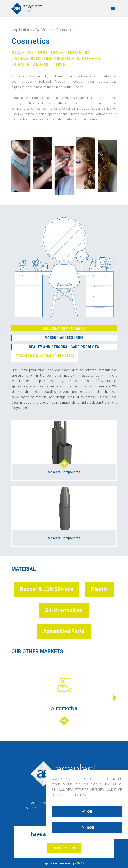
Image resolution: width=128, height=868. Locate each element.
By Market (44, 30)
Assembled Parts (64, 631)
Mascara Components (64, 328)
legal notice (50, 863)
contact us (64, 848)
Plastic (99, 589)
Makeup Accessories (64, 338)
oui (87, 811)
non (87, 827)
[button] (115, 698)
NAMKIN (80, 863)
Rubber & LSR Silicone (47, 589)
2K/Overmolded (64, 610)
